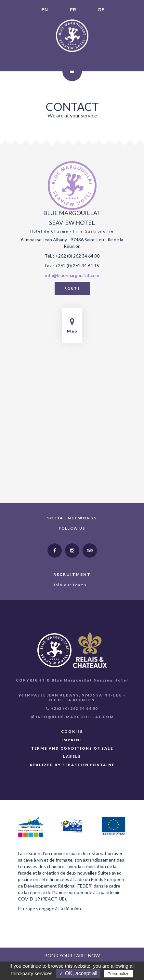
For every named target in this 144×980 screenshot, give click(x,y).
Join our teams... (72, 585)
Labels (72, 756)
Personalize (119, 974)
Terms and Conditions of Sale (72, 748)
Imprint (72, 740)
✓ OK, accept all (78, 973)
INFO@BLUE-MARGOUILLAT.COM (72, 717)
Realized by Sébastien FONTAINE (72, 765)
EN (45, 10)
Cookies (72, 731)
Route (72, 288)
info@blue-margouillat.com (72, 275)
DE (101, 10)
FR (73, 10)
